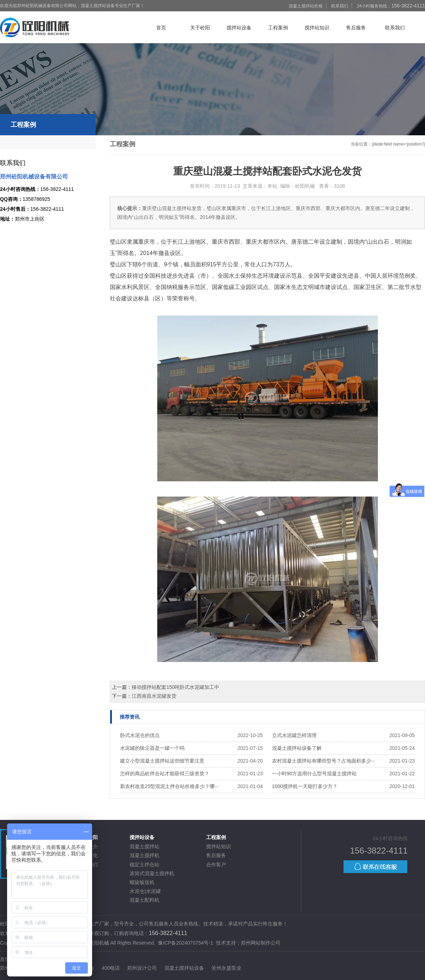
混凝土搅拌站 (144, 846)
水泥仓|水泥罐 (145, 891)
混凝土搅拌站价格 (306, 6)
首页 (161, 28)
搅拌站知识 (317, 28)
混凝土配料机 (144, 900)
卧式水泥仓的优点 (140, 735)
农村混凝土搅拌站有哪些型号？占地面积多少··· (324, 761)
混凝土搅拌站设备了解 (297, 748)
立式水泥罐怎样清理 (294, 735)
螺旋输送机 (142, 882)
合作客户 (216, 865)
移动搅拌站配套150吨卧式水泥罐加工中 (175, 687)
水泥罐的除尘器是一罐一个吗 (152, 748)
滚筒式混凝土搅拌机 (152, 873)
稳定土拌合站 (144, 865)
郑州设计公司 (142, 968)
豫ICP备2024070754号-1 (186, 943)
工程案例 (278, 28)
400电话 (111, 968)
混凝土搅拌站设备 (184, 968)
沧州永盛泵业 (226, 968)
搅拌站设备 (239, 28)
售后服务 (356, 28)
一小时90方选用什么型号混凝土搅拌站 (314, 774)
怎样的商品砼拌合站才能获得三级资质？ (165, 774)
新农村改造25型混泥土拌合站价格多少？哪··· (169, 786)
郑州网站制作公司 (261, 943)
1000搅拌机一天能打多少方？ (305, 786)
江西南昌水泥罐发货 (154, 696)
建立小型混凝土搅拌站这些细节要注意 (162, 761)
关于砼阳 (200, 28)
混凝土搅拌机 (144, 855)
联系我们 (340, 6)
